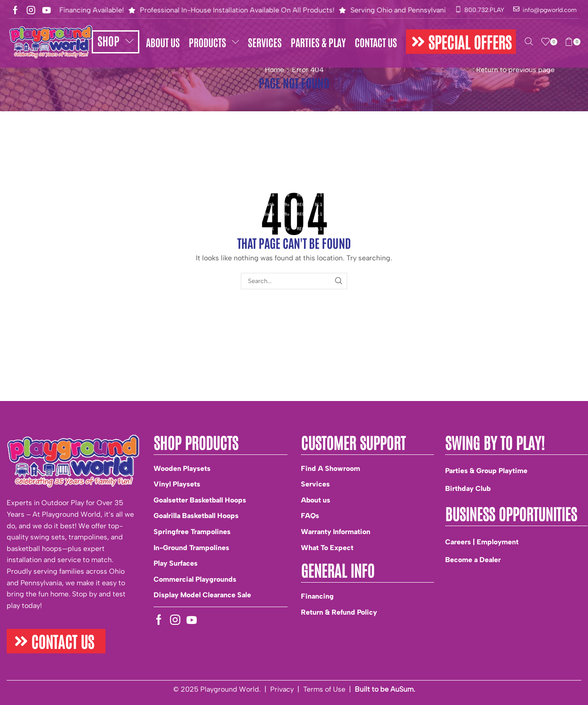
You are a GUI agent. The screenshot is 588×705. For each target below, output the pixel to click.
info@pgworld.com (550, 10)
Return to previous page (515, 70)
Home (274, 70)
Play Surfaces (176, 563)
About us (316, 500)
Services (315, 484)
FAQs (310, 516)
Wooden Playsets (182, 468)
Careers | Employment (482, 542)
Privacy (282, 689)
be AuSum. (398, 689)
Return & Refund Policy (339, 612)
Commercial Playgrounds (195, 579)
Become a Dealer (473, 560)
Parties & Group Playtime (486, 471)
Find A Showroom (330, 468)
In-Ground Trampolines (191, 548)
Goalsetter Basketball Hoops (200, 500)
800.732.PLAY (484, 10)
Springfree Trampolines (192, 532)
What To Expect (327, 548)
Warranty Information (336, 532)
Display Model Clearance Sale (202, 595)
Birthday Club (468, 488)
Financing (317, 596)
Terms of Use (324, 689)
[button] (461, 42)
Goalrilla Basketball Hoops (196, 516)
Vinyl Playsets (177, 484)
